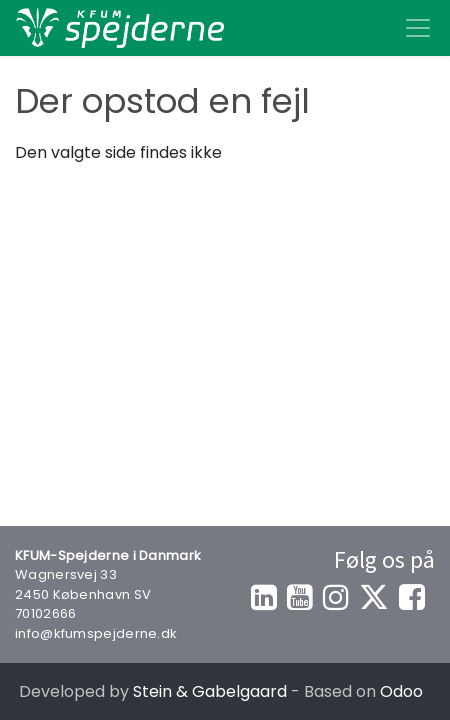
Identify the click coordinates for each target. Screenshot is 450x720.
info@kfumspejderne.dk (96, 633)
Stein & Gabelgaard (210, 691)
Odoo (401, 691)
